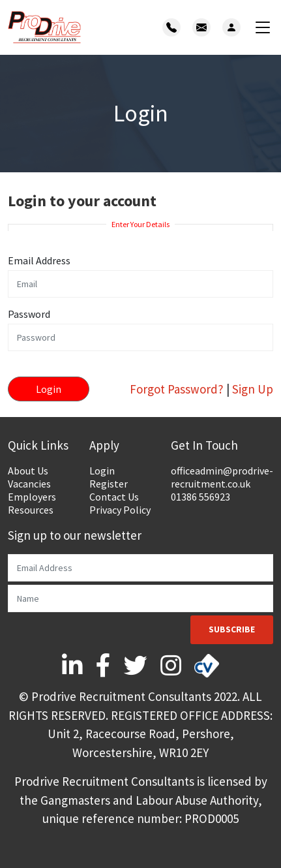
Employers (32, 497)
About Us (28, 471)
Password (29, 314)
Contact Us (114, 497)
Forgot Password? (177, 389)
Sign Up (253, 389)
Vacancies (29, 484)
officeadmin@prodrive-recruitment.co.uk (222, 477)
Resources (31, 510)
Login (102, 471)
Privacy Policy (120, 510)
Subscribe (232, 629)
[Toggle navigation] (263, 28)
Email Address (39, 260)
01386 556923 (200, 497)
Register (109, 484)
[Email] (140, 568)
